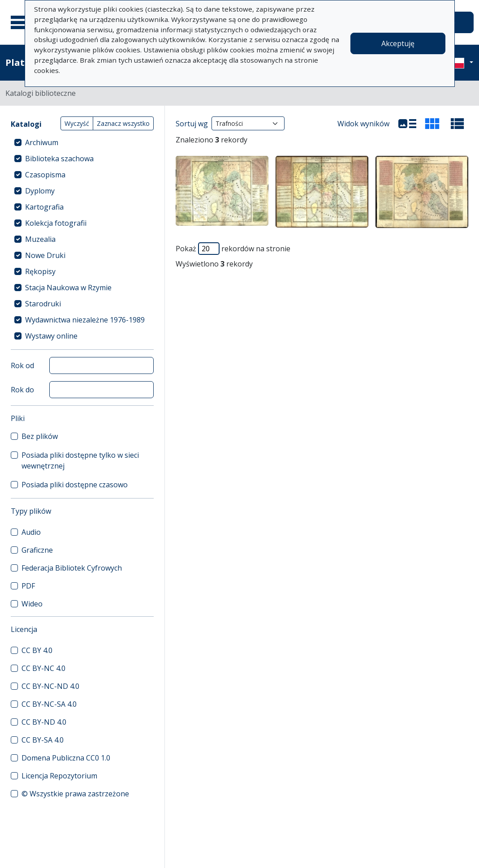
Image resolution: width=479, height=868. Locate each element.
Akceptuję (398, 43)
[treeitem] (82, 142)
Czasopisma (45, 175)
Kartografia (44, 207)
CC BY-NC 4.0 (43, 668)
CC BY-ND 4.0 (44, 722)
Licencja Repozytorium (59, 776)
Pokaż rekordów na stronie (233, 249)
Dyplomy (40, 191)
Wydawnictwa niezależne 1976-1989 (85, 320)
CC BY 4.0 (37, 650)
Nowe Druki (45, 255)
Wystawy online (51, 336)
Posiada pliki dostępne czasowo (75, 485)
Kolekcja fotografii (56, 223)
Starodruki (43, 304)
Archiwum (42, 142)
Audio (31, 532)
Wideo (32, 604)
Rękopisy (40, 271)
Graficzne (37, 550)
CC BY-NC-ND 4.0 (50, 686)
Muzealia (40, 239)
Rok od (22, 365)
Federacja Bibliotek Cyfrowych (72, 568)
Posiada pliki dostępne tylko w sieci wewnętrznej (80, 460)
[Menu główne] (22, 22)
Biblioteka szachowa (59, 159)
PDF (28, 586)
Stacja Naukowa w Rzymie (68, 288)
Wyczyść (77, 123)
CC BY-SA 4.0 (43, 740)
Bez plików (40, 436)
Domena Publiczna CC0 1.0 (66, 758)
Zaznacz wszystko (123, 123)
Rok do (22, 390)
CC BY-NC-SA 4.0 (49, 704)
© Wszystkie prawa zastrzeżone (75, 794)
